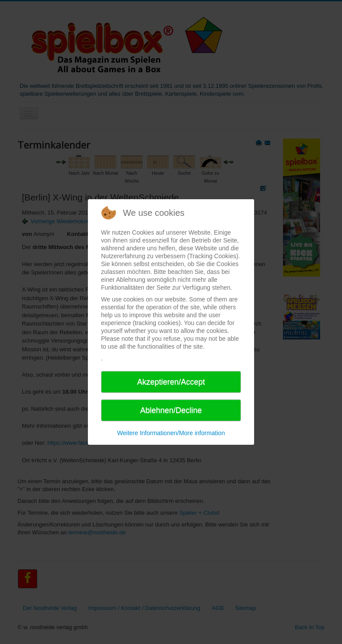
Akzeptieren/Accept (171, 382)
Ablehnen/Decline (171, 410)
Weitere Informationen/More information (171, 433)
